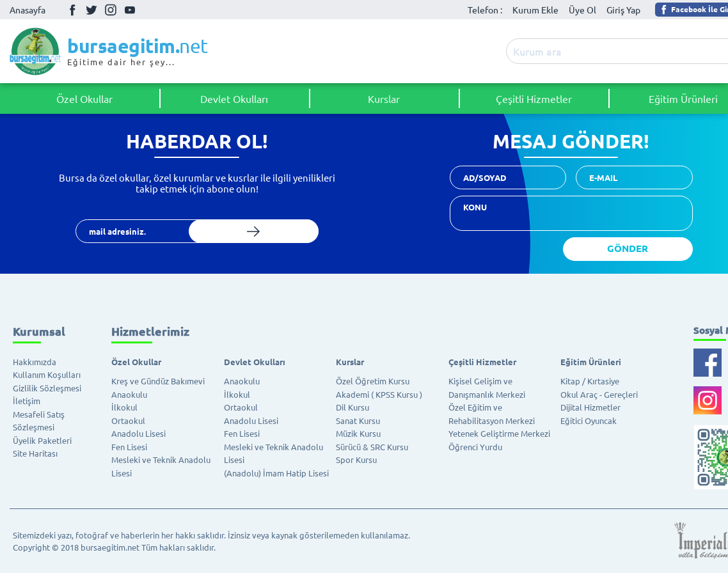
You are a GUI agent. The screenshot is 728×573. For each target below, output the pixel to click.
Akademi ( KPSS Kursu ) (379, 394)
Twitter (91, 10)
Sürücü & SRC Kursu (372, 447)
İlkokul (124, 407)
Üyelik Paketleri (42, 440)
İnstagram (111, 10)
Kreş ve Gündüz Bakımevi (158, 381)
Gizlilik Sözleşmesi (47, 388)
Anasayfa (28, 10)
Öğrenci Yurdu (475, 447)
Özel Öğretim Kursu (373, 381)
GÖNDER (628, 248)
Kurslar (384, 98)
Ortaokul (128, 420)
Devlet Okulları (234, 98)
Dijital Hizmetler (590, 407)
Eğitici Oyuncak (589, 420)
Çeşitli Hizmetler (534, 98)
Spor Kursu (356, 459)
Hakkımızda (35, 362)
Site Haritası (35, 453)
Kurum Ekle (535, 10)
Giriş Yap (623, 10)
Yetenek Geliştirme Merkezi (499, 433)
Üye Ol (582, 10)
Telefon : (485, 10)
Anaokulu (129, 394)
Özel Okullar (84, 98)
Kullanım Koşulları (47, 374)
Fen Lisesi (129, 447)
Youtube (130, 10)
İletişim (27, 401)
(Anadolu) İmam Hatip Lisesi (276, 473)
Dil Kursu (352, 407)
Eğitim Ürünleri (591, 362)
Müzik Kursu (358, 433)
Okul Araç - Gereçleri (599, 394)
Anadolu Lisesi (138, 433)
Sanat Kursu (358, 420)
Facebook (72, 10)
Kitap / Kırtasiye (590, 381)
